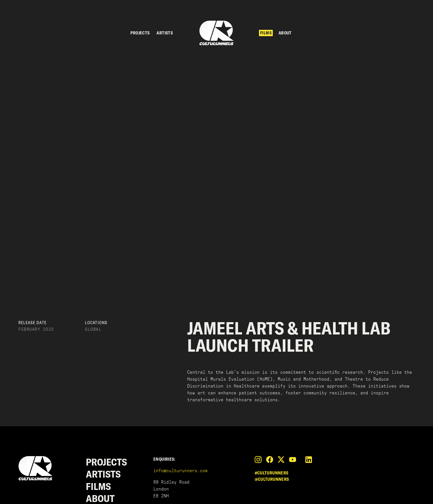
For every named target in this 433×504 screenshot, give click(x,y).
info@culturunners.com (180, 471)
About (285, 33)
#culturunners (272, 473)
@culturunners (272, 479)
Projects (140, 33)
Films (266, 33)
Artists (165, 33)
